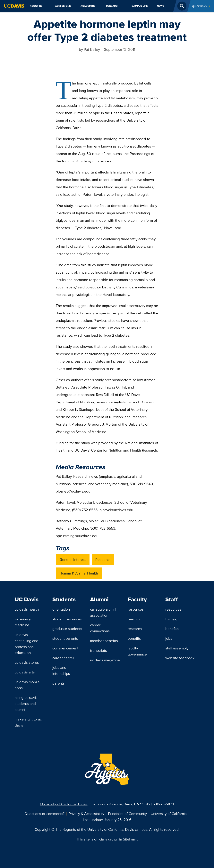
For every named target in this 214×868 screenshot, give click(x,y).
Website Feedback (180, 658)
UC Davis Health (27, 609)
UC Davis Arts (25, 672)
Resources (136, 609)
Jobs (169, 638)
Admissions (63, 6)
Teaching (135, 619)
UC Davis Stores (27, 662)
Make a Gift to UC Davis (28, 722)
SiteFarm (130, 839)
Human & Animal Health (79, 573)
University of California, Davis (64, 804)
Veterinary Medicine (23, 622)
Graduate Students (67, 629)
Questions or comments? (45, 814)
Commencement (65, 648)
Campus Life (140, 6)
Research (113, 6)
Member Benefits (104, 641)
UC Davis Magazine (105, 660)
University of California (169, 814)
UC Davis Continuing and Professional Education (26, 644)
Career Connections (100, 628)
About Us (36, 6)
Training (171, 619)
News (161, 6)
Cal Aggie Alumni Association (103, 612)
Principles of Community (127, 814)
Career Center (63, 658)
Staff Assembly (177, 648)
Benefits (134, 638)
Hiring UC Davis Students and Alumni (26, 703)
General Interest (73, 559)
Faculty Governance (137, 651)
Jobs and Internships (61, 670)
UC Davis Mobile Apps (27, 685)
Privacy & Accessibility (86, 814)
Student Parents (65, 638)
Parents (59, 683)
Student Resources (67, 619)
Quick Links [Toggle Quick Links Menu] (199, 6)
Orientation (61, 609)
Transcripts (98, 650)
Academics (88, 6)
